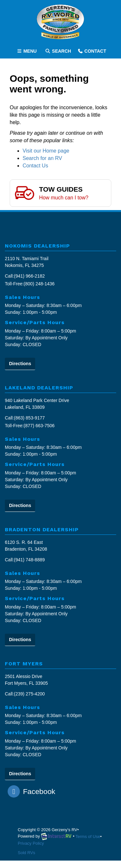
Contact (92, 52)
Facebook (32, 791)
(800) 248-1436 (39, 284)
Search (58, 52)
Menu (28, 52)
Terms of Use (88, 836)
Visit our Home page (46, 151)
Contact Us (35, 166)
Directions (20, 364)
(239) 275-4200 (29, 694)
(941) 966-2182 (29, 276)
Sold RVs (26, 853)
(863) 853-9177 (29, 418)
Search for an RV (42, 158)
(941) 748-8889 (29, 560)
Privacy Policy (31, 843)
